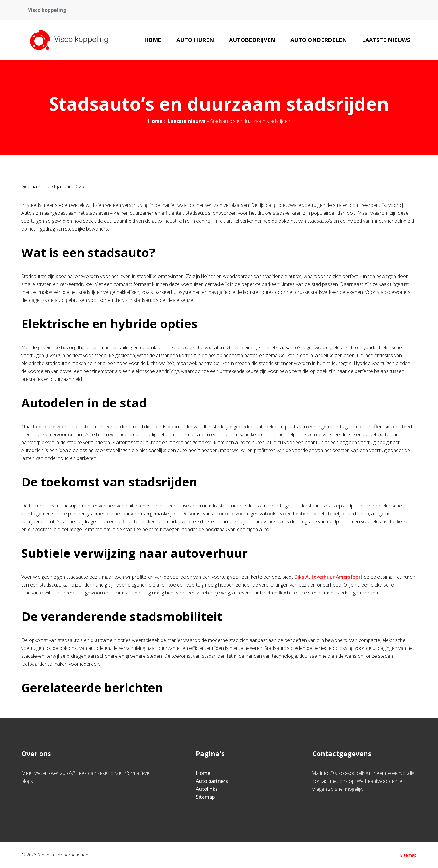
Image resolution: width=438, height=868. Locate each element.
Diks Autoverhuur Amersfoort (328, 577)
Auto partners (212, 781)
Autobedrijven (252, 40)
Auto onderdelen (319, 40)
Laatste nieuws (386, 40)
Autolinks (207, 789)
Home (153, 40)
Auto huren (195, 40)
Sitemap (205, 797)
